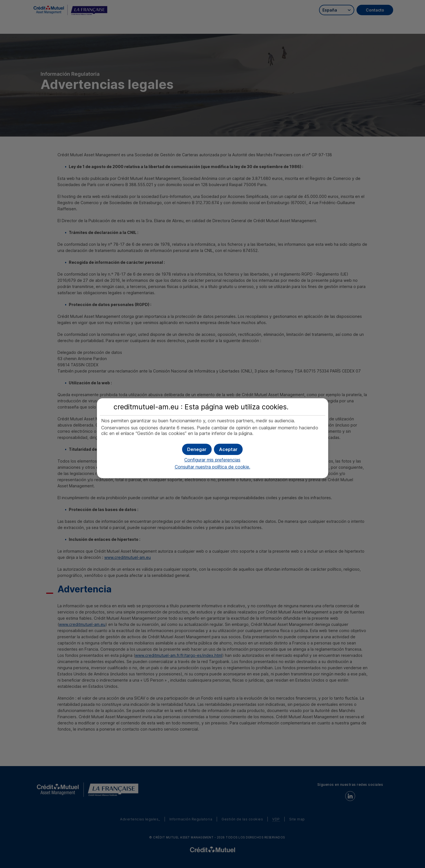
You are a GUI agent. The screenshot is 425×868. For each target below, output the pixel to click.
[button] (228, 449)
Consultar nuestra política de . (213, 467)
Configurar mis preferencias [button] (212, 460)
